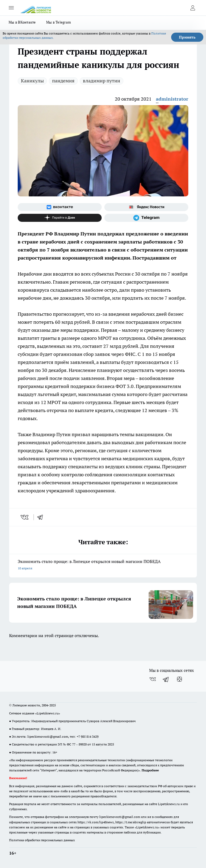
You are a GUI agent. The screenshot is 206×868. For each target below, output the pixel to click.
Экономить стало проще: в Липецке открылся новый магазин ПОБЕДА (103, 565)
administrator (172, 99)
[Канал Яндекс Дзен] (60, 218)
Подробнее (150, 770)
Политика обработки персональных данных (42, 840)
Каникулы (32, 81)
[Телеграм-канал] (146, 218)
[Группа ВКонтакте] (60, 207)
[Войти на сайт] (193, 8)
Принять (187, 37)
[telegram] (42, 517)
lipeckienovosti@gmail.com (48, 736)
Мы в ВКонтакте (22, 22)
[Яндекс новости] (146, 207)
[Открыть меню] (11, 8)
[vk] (25, 517)
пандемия (63, 81)
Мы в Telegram (59, 22)
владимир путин (102, 81)
